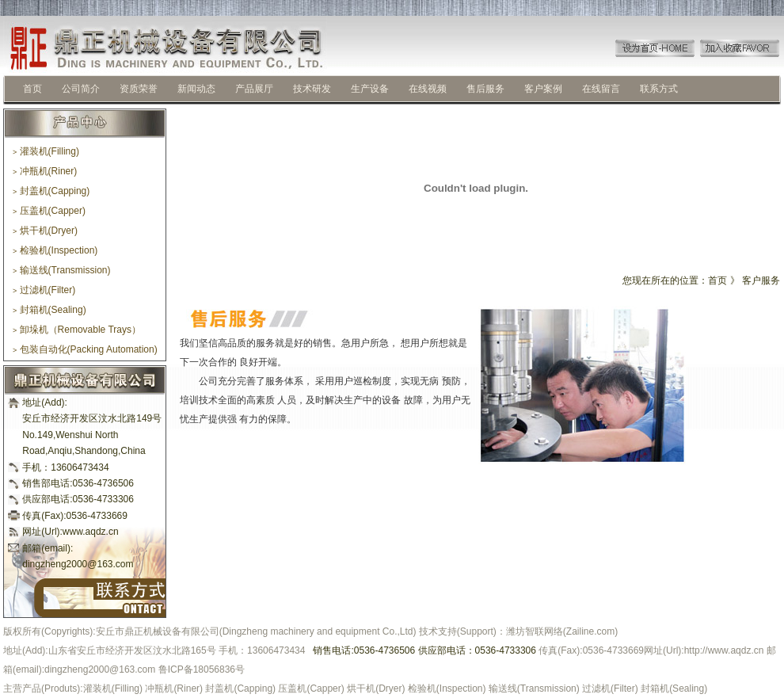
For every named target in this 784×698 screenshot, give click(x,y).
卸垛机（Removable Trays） (77, 330)
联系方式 (659, 89)
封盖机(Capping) (51, 191)
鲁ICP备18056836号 (202, 669)
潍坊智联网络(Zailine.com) (562, 631)
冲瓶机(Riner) (45, 171)
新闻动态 (196, 89)
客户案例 (543, 89)
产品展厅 (254, 89)
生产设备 (370, 89)
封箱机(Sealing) (49, 310)
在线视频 (428, 89)
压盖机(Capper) (49, 211)
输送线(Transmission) (62, 270)
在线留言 (601, 89)
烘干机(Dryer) (45, 231)
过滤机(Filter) (44, 290)
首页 (32, 89)
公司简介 (81, 89)
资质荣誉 (139, 89)
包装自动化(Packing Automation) (85, 349)
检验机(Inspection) (55, 250)
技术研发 (312, 89)
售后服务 (485, 89)
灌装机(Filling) (46, 151)
